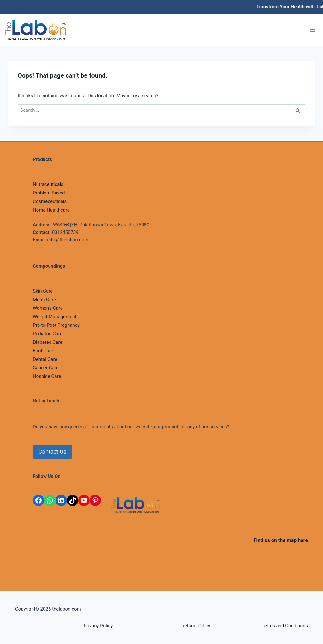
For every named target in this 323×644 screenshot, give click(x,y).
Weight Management (55, 317)
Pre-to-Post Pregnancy (56, 325)
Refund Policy (196, 626)
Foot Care (43, 351)
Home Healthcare (51, 210)
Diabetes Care (47, 342)
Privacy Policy (98, 626)
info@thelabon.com (68, 240)
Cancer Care (46, 368)
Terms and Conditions (285, 626)
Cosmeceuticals (50, 201)
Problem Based (49, 193)
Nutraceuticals (48, 184)
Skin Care (43, 291)
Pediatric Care (48, 334)
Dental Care (45, 359)
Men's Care (44, 300)
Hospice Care (47, 376)
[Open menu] (312, 30)
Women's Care (48, 308)
